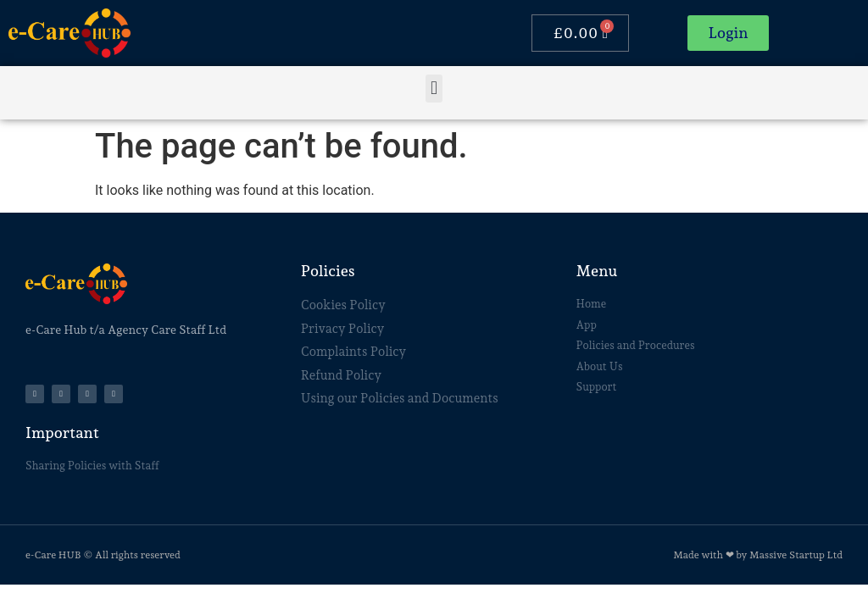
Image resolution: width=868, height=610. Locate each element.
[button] (434, 89)
